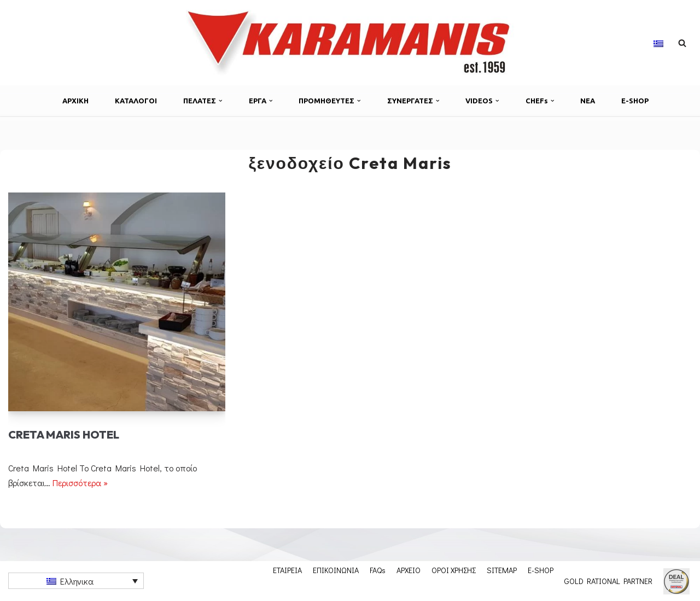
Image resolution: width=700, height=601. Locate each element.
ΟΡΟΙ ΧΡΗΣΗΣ (454, 570)
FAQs (378, 570)
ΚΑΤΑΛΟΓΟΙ (136, 101)
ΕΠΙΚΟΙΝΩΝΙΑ (336, 570)
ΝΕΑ (588, 101)
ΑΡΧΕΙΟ (409, 570)
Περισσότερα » (80, 483)
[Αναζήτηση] (682, 43)
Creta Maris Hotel (64, 434)
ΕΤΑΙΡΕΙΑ (287, 570)
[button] (221, 101)
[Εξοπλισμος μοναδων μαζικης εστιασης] (350, 43)
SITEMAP (502, 570)
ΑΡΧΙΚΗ (75, 101)
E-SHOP (635, 101)
